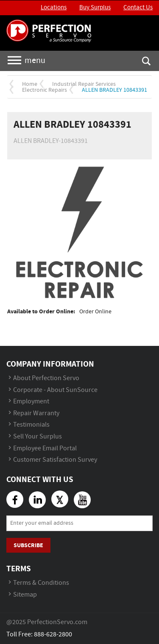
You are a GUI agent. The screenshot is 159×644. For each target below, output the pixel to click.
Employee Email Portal (45, 448)
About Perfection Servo (46, 378)
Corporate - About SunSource (55, 390)
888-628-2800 (53, 634)
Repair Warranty (36, 413)
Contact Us (138, 8)
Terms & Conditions (41, 583)
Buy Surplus (95, 8)
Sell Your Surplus (38, 437)
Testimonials (31, 425)
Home (30, 84)
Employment (31, 401)
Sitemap (25, 595)
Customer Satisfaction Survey (55, 460)
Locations (54, 8)
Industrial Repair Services (84, 84)
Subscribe (28, 545)
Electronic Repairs (45, 90)
